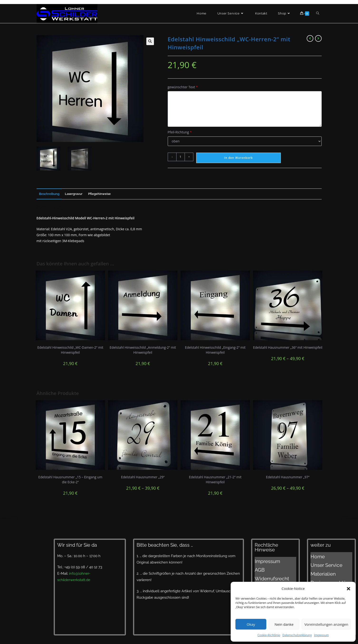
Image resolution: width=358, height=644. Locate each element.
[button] (348, 589)
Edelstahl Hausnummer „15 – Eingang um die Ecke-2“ (70, 479)
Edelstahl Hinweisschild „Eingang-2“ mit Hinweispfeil (215, 350)
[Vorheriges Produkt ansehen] (310, 38)
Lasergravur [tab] (74, 194)
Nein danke (284, 624)
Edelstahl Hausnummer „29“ (143, 477)
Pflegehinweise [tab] (99, 194)
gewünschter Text (183, 87)
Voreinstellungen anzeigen (326, 624)
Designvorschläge (325, 573)
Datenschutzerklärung (297, 635)
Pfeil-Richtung (180, 132)
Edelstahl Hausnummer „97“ (288, 477)
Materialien (320, 567)
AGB (258, 566)
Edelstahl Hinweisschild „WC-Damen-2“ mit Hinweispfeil (70, 350)
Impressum (321, 635)
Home (316, 555)
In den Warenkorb (238, 158)
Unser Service (322, 561)
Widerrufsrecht (267, 572)
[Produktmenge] (181, 157)
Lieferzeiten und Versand (331, 579)
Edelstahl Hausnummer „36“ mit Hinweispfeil (288, 347)
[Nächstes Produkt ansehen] (318, 38)
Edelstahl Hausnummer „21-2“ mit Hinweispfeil (215, 479)
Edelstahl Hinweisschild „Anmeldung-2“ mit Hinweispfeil (143, 350)
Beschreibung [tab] (49, 194)
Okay (251, 624)
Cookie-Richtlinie (269, 635)
